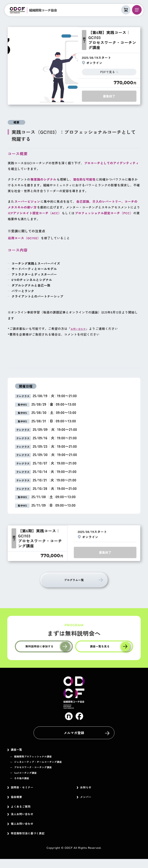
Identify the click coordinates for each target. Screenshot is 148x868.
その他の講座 (24, 782)
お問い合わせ (80, 328)
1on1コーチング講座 (29, 776)
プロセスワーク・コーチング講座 (38, 770)
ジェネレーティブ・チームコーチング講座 (45, 765)
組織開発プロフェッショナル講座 (38, 759)
